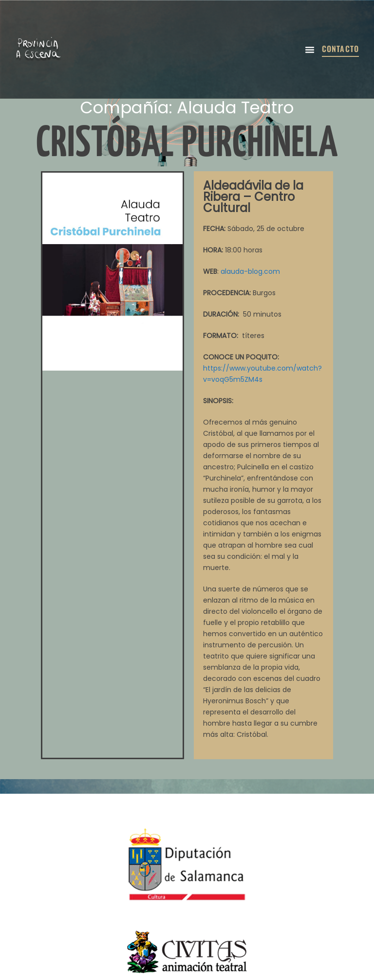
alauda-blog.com (250, 271)
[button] (310, 50)
